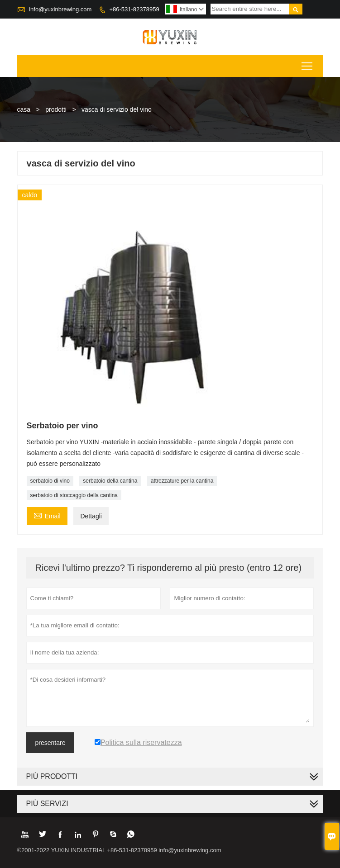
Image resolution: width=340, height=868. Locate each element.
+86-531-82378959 (134, 9)
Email (47, 515)
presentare (50, 743)
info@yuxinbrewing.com (60, 9)
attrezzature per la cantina (182, 481)
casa (24, 109)
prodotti (56, 109)
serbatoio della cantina (110, 481)
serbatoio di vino (50, 481)
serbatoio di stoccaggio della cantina (74, 495)
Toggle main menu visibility (308, 63)
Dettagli (91, 516)
